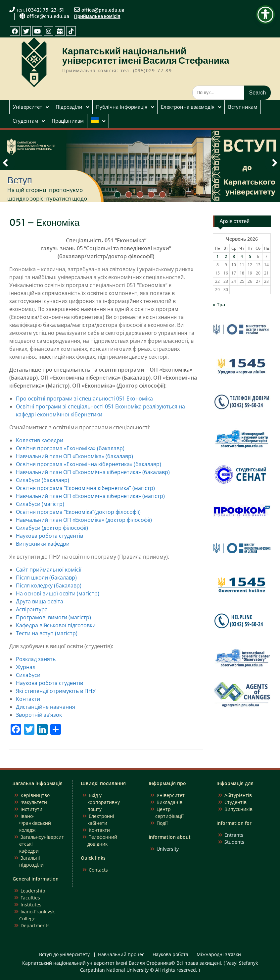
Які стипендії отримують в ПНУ (56, 691)
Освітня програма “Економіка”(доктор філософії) (78, 512)
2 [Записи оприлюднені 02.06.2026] (226, 256)
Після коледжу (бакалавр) (49, 585)
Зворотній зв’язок (39, 715)
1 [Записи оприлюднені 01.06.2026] (218, 256)
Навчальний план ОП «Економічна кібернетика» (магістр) (90, 496)
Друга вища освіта (40, 601)
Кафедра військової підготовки (56, 625)
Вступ (20, 180)
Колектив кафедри (40, 440)
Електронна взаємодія (188, 107)
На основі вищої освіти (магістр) (58, 593)
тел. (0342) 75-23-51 (40, 10)
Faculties (30, 898)
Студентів (235, 802)
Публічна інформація (122, 107)
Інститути (31, 809)
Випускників (238, 809)
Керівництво (35, 795)
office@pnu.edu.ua (103, 10)
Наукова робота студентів (49, 536)
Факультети (34, 802)
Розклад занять (36, 659)
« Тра (219, 305)
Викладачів (169, 802)
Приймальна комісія (97, 16)
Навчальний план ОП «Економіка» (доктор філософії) (84, 520)
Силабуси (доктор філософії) (52, 528)
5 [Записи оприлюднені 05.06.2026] (250, 256)
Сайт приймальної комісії (49, 570)
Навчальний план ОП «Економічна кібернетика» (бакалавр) (93, 472)
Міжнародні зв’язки (219, 955)
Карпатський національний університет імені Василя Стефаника (146, 56)
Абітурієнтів (238, 795)
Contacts (98, 870)
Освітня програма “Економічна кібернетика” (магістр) (85, 488)
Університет (27, 107)
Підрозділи (69, 107)
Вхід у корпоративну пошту (104, 802)
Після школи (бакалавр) (46, 578)
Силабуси (28, 675)
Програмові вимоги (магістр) (53, 617)
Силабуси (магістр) (40, 504)
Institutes (31, 905)
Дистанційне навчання (46, 707)
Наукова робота (170, 955)
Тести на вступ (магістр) (47, 633)
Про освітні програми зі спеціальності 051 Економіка (84, 398)
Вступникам (243, 107)
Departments (35, 925)
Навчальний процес (121, 955)
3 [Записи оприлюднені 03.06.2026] (234, 256)
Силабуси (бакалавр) (43, 480)
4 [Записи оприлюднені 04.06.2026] (242, 256)
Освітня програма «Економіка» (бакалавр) (70, 448)
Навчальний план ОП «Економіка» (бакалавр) (74, 456)
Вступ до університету (64, 955)
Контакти (28, 699)
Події (162, 823)
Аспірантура (32, 609)
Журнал (26, 667)
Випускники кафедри (43, 544)
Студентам (25, 121)
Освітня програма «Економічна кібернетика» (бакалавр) (89, 464)
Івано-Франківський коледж (35, 823)
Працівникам (68, 121)
